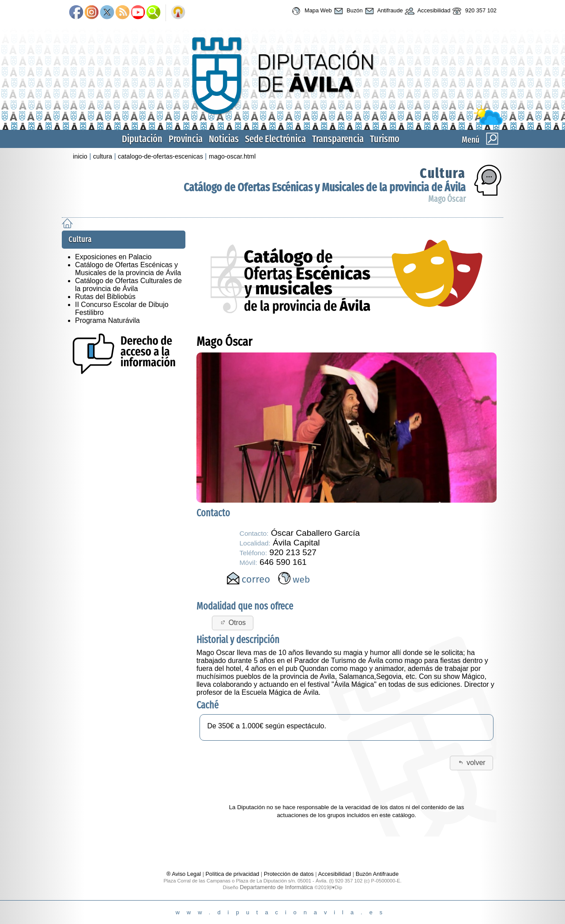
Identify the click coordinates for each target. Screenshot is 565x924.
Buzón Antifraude (377, 874)
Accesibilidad (427, 11)
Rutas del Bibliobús (105, 297)
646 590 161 (283, 562)
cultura (103, 156)
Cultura (443, 173)
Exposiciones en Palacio (113, 257)
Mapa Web (311, 11)
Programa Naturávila (107, 320)
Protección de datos (289, 874)
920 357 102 (473, 11)
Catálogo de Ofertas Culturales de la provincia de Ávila (128, 285)
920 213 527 (293, 552)
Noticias (224, 139)
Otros (233, 623)
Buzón (347, 11)
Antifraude (383, 11)
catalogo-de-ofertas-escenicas (160, 156)
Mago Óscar (447, 199)
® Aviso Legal (185, 874)
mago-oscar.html (232, 156)
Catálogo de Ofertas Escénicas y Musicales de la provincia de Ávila (325, 187)
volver (471, 763)
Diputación (142, 139)
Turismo (385, 139)
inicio (80, 156)
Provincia (186, 139)
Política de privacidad (233, 874)
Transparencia (338, 139)
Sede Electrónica (275, 139)
